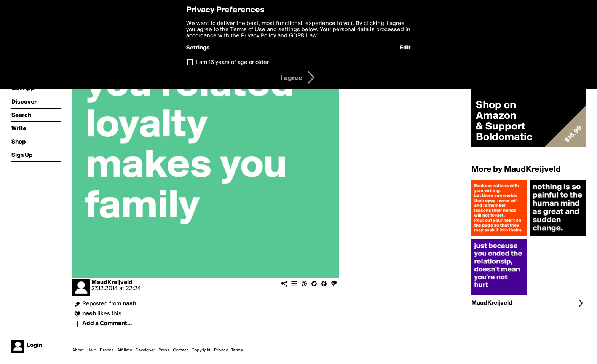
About (78, 350)
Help (92, 350)
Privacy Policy (259, 36)
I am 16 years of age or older (232, 62)
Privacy (221, 350)
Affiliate (125, 350)
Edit (405, 48)
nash (129, 304)
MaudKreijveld (112, 283)
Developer (145, 350)
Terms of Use (248, 30)
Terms (237, 350)
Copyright (201, 350)
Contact (180, 350)
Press (164, 350)
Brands (107, 350)
